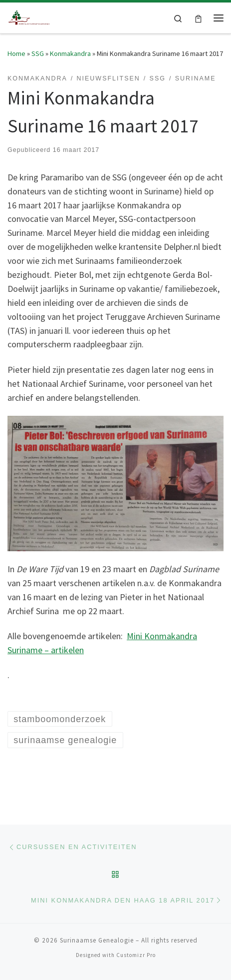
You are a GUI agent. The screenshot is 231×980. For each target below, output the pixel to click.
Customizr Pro (136, 955)
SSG (38, 53)
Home (16, 53)
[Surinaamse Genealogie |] (30, 16)
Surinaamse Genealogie (97, 940)
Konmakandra (70, 53)
